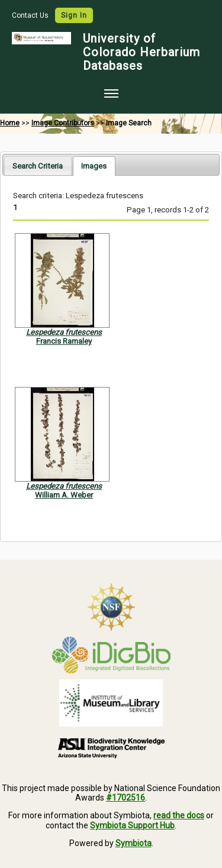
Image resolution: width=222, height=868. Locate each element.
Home (10, 123)
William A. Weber (64, 495)
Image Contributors (63, 123)
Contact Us (31, 15)
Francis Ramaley (64, 341)
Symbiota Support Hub (132, 825)
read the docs (179, 815)
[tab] (38, 165)
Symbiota (133, 843)
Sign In (74, 15)
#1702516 (126, 798)
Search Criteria (38, 166)
